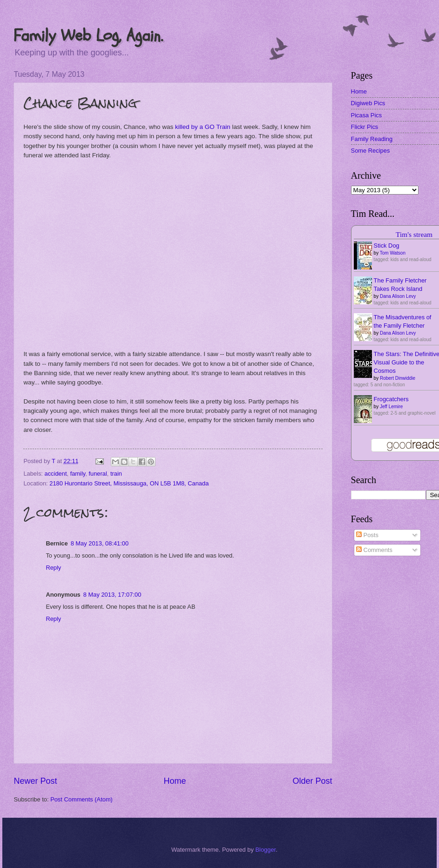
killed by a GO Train (203, 127)
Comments (374, 550)
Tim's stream (414, 234)
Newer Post (35, 781)
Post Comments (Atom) (81, 799)
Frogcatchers (391, 399)
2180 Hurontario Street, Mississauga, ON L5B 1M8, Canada (129, 483)
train (116, 474)
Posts (367, 535)
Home (175, 781)
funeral (98, 474)
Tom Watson (393, 253)
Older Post (313, 781)
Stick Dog (387, 246)
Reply (53, 568)
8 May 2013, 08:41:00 (100, 543)
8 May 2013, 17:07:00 (112, 595)
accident (56, 474)
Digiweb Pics (368, 103)
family (78, 474)
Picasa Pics (367, 115)
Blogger (265, 850)
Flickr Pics (365, 127)
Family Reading (372, 139)
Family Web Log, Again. (88, 36)
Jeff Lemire (391, 407)
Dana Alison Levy (398, 296)
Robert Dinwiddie (398, 378)
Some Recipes (371, 151)
